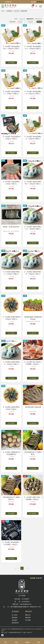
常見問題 (28, 620)
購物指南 (15, 618)
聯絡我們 (28, 618)
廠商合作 (28, 615)
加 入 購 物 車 (12, 62)
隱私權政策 (15, 623)
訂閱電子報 (8, 2)
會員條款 (15, 620)
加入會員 (15, 615)
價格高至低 (38, 19)
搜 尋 (39, 22)
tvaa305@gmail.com (26, 604)
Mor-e (3, 631)
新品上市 (22, 19)
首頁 (3, 11)
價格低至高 (30, 19)
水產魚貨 (17, 11)
